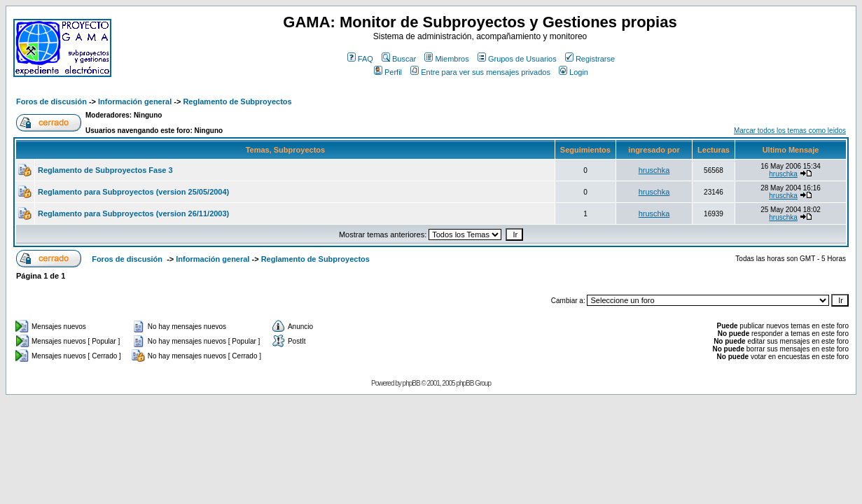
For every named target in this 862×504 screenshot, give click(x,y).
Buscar (399, 59)
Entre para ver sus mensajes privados (480, 72)
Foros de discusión (51, 101)
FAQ (360, 59)
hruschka (654, 170)
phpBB (411, 383)
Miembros (446, 59)
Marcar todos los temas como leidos (790, 131)
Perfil (388, 72)
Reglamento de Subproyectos (237, 101)
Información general (135, 101)
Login (573, 72)
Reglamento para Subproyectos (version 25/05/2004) (133, 192)
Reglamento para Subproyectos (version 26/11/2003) (133, 213)
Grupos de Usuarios (517, 59)
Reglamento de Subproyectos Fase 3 (105, 170)
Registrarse (590, 59)
